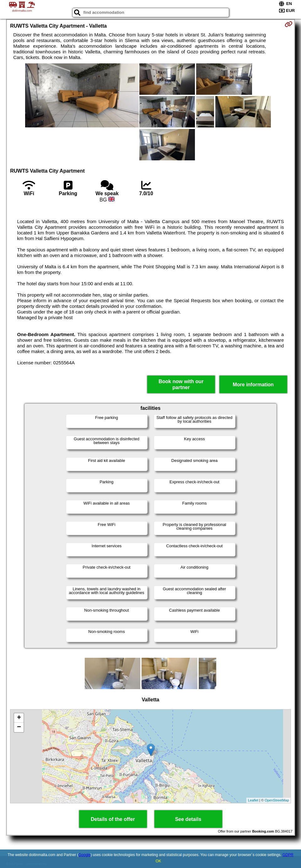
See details (188, 819)
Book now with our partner (181, 384)
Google (85, 855)
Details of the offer (113, 819)
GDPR (288, 855)
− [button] (19, 727)
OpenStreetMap (277, 800)
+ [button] (19, 718)
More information (253, 385)
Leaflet (253, 800)
